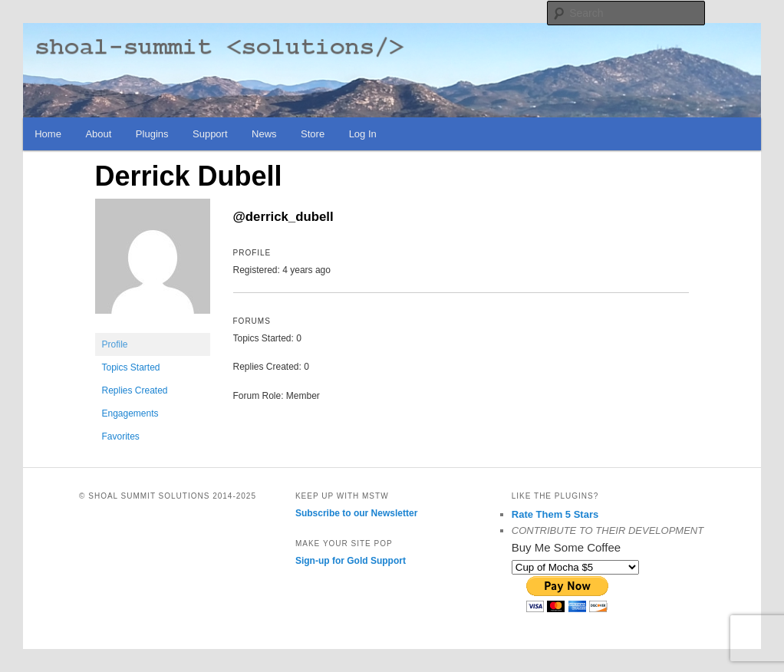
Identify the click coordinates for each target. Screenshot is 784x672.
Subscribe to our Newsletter (356, 513)
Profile (115, 344)
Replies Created (135, 390)
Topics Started (131, 367)
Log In (363, 134)
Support (210, 134)
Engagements (130, 413)
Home (48, 134)
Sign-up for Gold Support (351, 561)
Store (313, 134)
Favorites (121, 436)
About (98, 134)
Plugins (152, 134)
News (264, 134)
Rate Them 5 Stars (555, 514)
